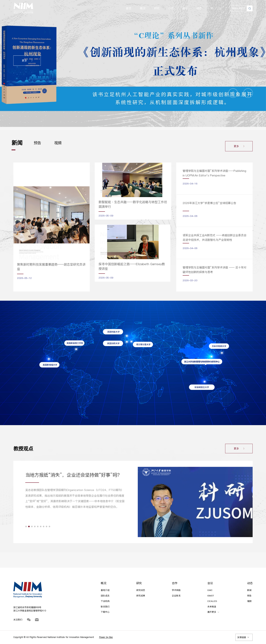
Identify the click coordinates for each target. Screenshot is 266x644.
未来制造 (212, 607)
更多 (27, 61)
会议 (185, 8)
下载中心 (105, 612)
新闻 (249, 590)
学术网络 (176, 590)
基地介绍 (105, 590)
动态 (199, 8)
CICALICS (212, 601)
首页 (129, 8)
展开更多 (213, 612)
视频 (249, 601)
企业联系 (176, 596)
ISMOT (211, 596)
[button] (233, 93)
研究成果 (141, 596)
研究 (157, 8)
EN (219, 8)
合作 (171, 8)
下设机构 (105, 601)
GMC (210, 590)
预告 (249, 596)
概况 (143, 8)
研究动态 (141, 590)
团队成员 (105, 596)
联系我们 (105, 607)
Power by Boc (106, 637)
